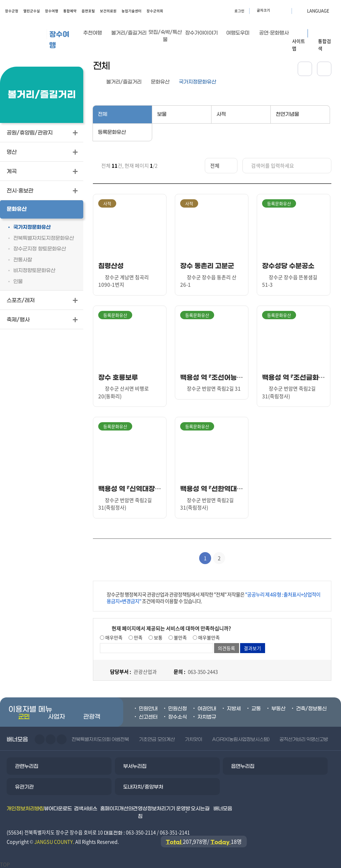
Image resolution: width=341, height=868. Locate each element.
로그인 (239, 11)
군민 (24, 717)
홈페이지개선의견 (119, 809)
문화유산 (160, 82)
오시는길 (200, 809)
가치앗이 (193, 740)
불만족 (180, 637)
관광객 (92, 717)
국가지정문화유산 (197, 82)
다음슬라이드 (51, 739)
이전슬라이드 (40, 739)
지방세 (234, 709)
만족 (138, 637)
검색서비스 (86, 809)
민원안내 (148, 709)
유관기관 (24, 787)
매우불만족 (208, 637)
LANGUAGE (302, 10)
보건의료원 (108, 11)
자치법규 (207, 717)
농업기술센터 (132, 11)
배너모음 (223, 809)
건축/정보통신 (311, 709)
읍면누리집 (243, 766)
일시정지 (62, 739)
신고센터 (148, 717)
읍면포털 (88, 11)
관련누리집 (27, 766)
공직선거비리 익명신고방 (304, 740)
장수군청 (12, 11)
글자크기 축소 (284, 10)
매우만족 (113, 637)
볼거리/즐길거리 (124, 82)
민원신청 (177, 709)
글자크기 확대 (276, 10)
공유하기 (305, 69)
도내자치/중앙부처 (143, 787)
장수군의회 (155, 11)
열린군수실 (32, 11)
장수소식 (177, 717)
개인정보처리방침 (25, 809)
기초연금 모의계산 (157, 740)
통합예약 (70, 11)
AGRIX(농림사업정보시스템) (241, 740)
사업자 (56, 717)
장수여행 (52, 11)
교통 (256, 709)
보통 (158, 637)
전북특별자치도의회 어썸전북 (100, 740)
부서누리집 (135, 766)
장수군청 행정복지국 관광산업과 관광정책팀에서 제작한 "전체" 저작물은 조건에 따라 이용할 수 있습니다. (213, 598)
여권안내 (207, 709)
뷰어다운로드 (58, 809)
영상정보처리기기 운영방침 (164, 813)
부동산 (278, 709)
